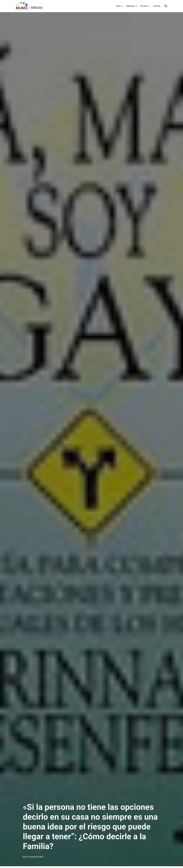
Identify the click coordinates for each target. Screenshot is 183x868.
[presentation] (122, 6)
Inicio (119, 6)
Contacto (157, 6)
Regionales (131, 6)
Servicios (144, 6)
